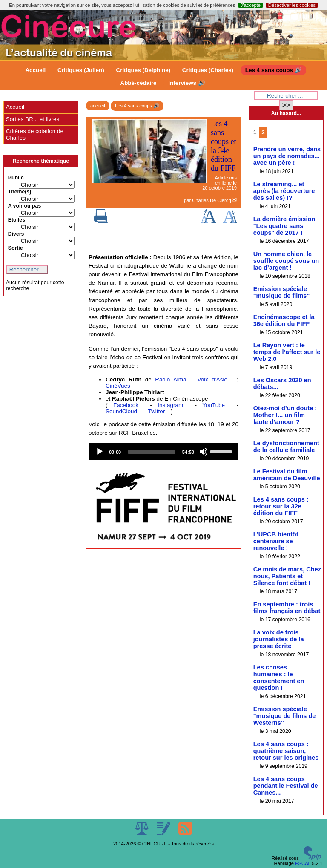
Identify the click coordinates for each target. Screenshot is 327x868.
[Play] (100, 452)
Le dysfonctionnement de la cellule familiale (286, 447)
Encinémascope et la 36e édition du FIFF (284, 320)
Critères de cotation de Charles (35, 134)
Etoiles (17, 220)
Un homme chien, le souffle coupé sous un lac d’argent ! (286, 261)
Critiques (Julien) (81, 70)
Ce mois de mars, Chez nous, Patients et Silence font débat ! (287, 576)
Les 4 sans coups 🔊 (274, 70)
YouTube (214, 405)
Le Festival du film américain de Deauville (287, 475)
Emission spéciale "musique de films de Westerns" (285, 716)
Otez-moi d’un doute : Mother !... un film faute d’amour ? (285, 415)
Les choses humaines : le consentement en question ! (279, 678)
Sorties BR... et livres (33, 119)
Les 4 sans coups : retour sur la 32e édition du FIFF (281, 506)
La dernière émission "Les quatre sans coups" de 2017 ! (284, 226)
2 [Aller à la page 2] (263, 132)
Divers (16, 234)
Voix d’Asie (212, 379)
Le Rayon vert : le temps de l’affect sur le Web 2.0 (287, 352)
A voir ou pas (25, 206)
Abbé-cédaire (138, 83)
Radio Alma (171, 379)
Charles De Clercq (211, 200)
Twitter (157, 411)
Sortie (16, 248)
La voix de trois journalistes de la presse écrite (279, 639)
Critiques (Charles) (208, 70)
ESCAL (303, 863)
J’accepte (251, 5)
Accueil (35, 70)
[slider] (152, 452)
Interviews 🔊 (186, 83)
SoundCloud (121, 411)
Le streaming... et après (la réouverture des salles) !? (284, 191)
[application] (163, 452)
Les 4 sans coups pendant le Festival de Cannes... (286, 786)
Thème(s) (20, 192)
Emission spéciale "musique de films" (282, 292)
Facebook (126, 405)
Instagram (170, 405)
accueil (98, 106)
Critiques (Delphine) (143, 70)
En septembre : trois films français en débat (287, 608)
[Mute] (204, 452)
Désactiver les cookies (292, 5)
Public (16, 178)
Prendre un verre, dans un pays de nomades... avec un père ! (287, 156)
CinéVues (118, 386)
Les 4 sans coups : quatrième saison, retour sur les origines (286, 751)
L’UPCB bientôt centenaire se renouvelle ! (276, 541)
